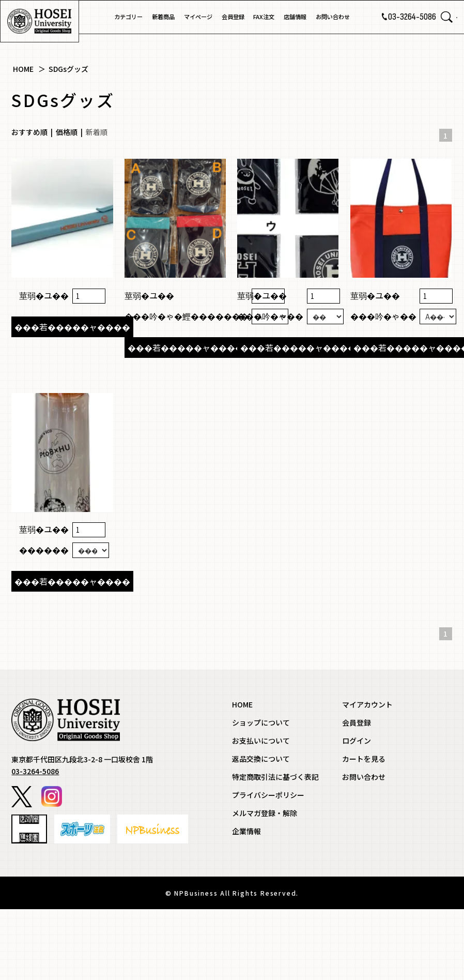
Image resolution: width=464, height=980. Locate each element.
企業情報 (246, 899)
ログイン (357, 808)
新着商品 (163, 17)
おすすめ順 (29, 132)
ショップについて (261, 790)
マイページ (198, 17)
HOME (23, 69)
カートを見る (364, 826)
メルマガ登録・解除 (265, 881)
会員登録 (233, 17)
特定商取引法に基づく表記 (275, 845)
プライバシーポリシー (268, 863)
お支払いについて (261, 808)
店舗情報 (295, 17)
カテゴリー (128, 17)
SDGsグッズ (68, 69)
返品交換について (261, 826)
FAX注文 (264, 17)
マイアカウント (367, 772)
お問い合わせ (333, 17)
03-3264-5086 (397, 17)
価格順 (67, 132)
